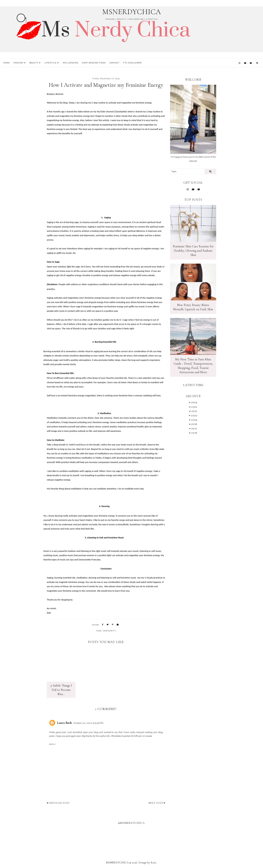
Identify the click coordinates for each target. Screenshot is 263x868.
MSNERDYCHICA (132, 12)
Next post (157, 803)
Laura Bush (64, 723)
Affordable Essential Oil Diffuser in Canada (131, 736)
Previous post (58, 803)
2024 (194, 402)
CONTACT (115, 63)
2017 (194, 429)
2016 (194, 433)
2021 (194, 411)
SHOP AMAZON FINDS (94, 63)
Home (6, 63)
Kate (154, 863)
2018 (194, 424)
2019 (194, 420)
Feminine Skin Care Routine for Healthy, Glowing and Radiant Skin (193, 251)
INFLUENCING (71, 63)
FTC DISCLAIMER (132, 63)
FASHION (18, 63)
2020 (194, 416)
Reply (53, 745)
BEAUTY (34, 63)
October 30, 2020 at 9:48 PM (88, 724)
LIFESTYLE (51, 63)
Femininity (109, 631)
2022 (194, 407)
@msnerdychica (131, 823)
